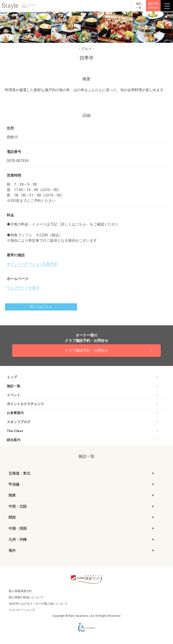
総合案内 (14, 440)
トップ (12, 377)
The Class (15, 431)
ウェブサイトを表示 (23, 288)
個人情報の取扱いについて (26, 597)
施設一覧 (14, 386)
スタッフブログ (19, 422)
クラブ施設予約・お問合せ (86, 350)
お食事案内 (15, 413)
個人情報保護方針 (20, 591)
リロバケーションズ (22, 610)
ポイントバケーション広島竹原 (32, 264)
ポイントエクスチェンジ (25, 404)
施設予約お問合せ (153, 6)
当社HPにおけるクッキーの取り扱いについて (38, 604)
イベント (14, 395)
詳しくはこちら (41, 307)
